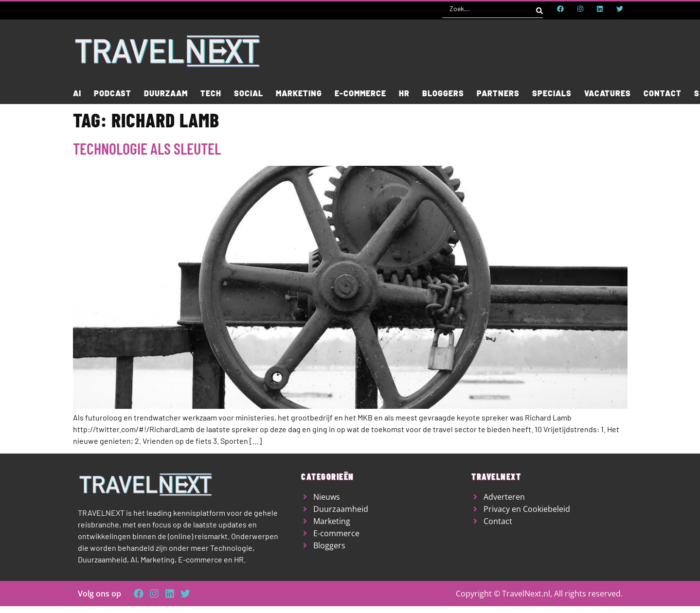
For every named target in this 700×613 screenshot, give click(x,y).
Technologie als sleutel (147, 148)
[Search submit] (539, 9)
